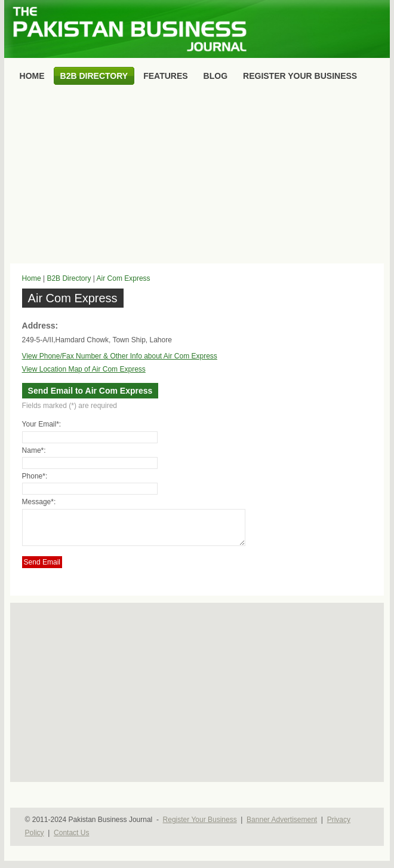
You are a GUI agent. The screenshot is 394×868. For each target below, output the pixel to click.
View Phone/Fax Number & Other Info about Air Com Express (120, 356)
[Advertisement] (197, 177)
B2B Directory (69, 278)
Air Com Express (124, 278)
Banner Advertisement (282, 827)
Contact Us (71, 840)
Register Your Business (200, 827)
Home (32, 278)
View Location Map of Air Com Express (84, 369)
